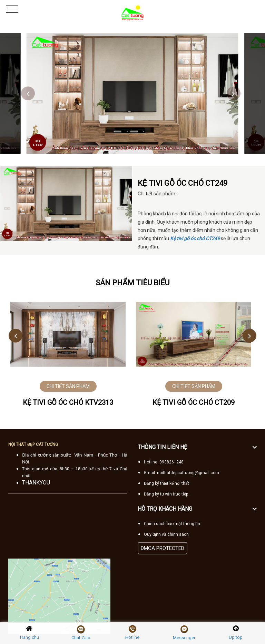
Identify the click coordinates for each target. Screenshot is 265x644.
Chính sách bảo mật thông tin (172, 524)
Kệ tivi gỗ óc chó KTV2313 (68, 402)
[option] (132, 93)
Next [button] (234, 93)
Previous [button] (28, 93)
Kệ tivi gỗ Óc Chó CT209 (194, 402)
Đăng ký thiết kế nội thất (166, 483)
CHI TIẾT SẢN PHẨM (68, 386)
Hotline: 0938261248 (164, 462)
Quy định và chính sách (166, 534)
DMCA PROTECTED (163, 548)
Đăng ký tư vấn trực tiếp (166, 494)
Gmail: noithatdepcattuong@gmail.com (181, 473)
